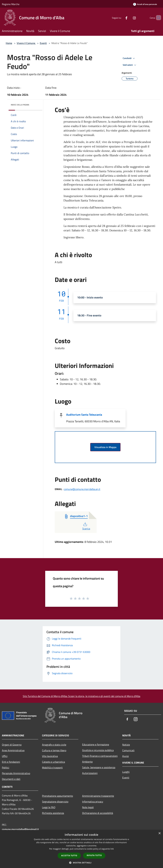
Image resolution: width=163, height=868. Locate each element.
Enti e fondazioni (11, 762)
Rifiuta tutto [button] (94, 855)
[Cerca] (157, 18)
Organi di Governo (12, 745)
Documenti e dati (11, 779)
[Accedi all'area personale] (145, 4)
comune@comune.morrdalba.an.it (82, 489)
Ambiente (87, 762)
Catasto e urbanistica (53, 762)
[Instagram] (129, 18)
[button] (81, 863)
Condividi (129, 58)
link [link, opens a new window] (112, 849)
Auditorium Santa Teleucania (84, 415)
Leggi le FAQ (49, 807)
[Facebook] (121, 18)
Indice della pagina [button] (20, 105)
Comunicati (128, 750)
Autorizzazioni (90, 773)
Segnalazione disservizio (55, 802)
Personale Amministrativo (16, 773)
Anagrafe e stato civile (54, 745)
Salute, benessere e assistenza (99, 767)
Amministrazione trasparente (98, 796)
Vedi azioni (130, 65)
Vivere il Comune (26, 43)
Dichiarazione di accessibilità (98, 813)
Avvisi (126, 756)
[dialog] (81, 849)
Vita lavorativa (50, 756)
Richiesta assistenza (53, 813)
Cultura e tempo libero (54, 750)
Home (9, 43)
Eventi (43, 43)
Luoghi (126, 772)
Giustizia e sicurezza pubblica (98, 750)
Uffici (5, 756)
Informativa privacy (93, 802)
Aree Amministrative (13, 750)
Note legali (88, 807)
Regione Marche (11, 4)
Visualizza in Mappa (105, 447)
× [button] (159, 833)
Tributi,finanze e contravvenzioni (100, 756)
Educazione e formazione (96, 744)
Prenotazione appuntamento (57, 796)
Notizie (126, 745)
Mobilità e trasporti (52, 768)
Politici (6, 768)
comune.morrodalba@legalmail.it (20, 829)
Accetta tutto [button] (69, 856)
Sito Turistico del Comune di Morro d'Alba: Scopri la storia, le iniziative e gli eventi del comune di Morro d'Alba (81, 696)
